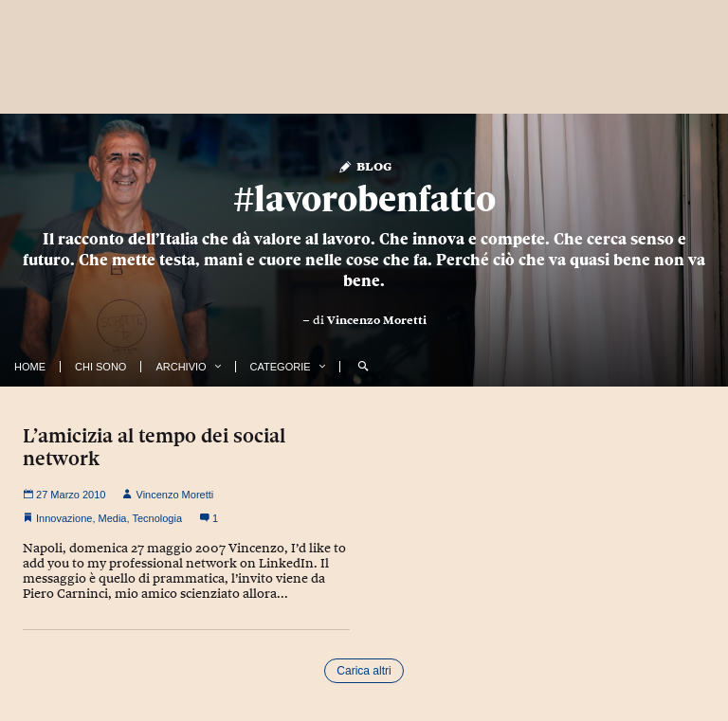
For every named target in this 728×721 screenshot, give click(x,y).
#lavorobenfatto (364, 198)
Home (30, 367)
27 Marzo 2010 (64, 495)
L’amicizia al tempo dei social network (154, 447)
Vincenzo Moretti (377, 320)
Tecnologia (157, 518)
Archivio (181, 367)
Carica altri (364, 671)
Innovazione (64, 518)
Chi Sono (100, 367)
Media (113, 518)
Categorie (281, 367)
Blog (364, 165)
